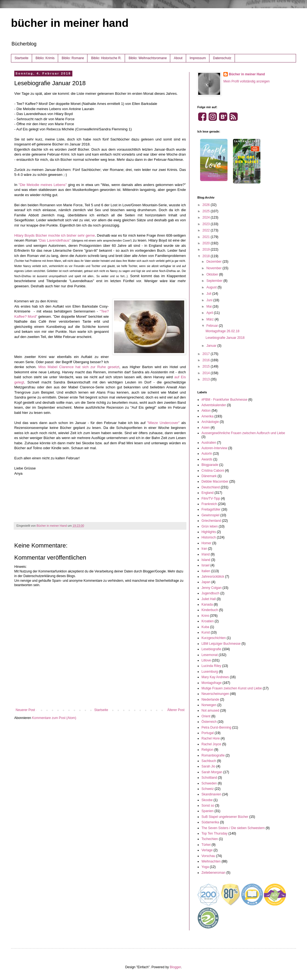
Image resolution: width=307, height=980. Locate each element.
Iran (204, 549)
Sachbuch (209, 761)
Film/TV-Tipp (211, 498)
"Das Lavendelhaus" (54, 240)
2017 (207, 354)
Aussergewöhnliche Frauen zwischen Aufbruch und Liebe (243, 433)
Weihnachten (211, 861)
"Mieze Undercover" (164, 423)
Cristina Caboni (213, 471)
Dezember (214, 262)
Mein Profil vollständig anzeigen (247, 81)
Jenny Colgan (211, 588)
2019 (207, 250)
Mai (210, 306)
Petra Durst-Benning (216, 727)
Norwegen (209, 705)
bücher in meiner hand (70, 23)
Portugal (208, 733)
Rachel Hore (211, 738)
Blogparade (210, 465)
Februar (213, 326)
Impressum (198, 58)
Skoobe (207, 800)
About (178, 58)
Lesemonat (210, 655)
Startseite (22, 58)
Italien (206, 571)
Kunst (206, 632)
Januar (212, 346)
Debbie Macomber (215, 482)
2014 (207, 373)
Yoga (205, 867)
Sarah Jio (208, 766)
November (214, 268)
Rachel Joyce (211, 744)
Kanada (207, 604)
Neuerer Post (25, 710)
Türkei (206, 845)
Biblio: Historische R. (106, 58)
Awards (207, 459)
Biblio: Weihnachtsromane (148, 58)
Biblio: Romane (73, 58)
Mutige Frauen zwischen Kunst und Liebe (232, 688)
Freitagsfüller (211, 509)
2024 (207, 217)
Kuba (205, 627)
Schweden (209, 783)
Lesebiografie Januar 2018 (225, 338)
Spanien (207, 811)
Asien (206, 428)
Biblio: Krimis (45, 58)
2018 (207, 256)
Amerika (207, 416)
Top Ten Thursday (214, 833)
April (210, 313)
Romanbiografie (213, 755)
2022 (207, 230)
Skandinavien (211, 794)
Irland (206, 554)
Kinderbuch (210, 610)
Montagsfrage (211, 683)
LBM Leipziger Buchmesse (221, 644)
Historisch (209, 537)
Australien (209, 443)
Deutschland (211, 487)
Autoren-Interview (214, 448)
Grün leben (210, 526)
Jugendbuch (210, 593)
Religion (207, 750)
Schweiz (208, 789)
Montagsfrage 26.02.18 (222, 331)
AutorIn (207, 454)
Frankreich (209, 504)
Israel (205, 565)
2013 (207, 379)
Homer (206, 543)
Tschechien (210, 839)
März (211, 319)
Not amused (210, 710)
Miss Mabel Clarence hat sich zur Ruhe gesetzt (79, 367)
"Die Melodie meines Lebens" (43, 185)
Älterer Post (176, 710)
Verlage (207, 850)
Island (206, 560)
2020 (207, 243)
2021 (207, 237)
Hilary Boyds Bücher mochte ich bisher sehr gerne (55, 235)
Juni (210, 300)
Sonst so (208, 806)
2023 (207, 224)
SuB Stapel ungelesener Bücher (225, 817)
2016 (207, 360)
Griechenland (211, 521)
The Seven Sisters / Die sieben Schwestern (233, 828)
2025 (207, 211)
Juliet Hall (209, 599)
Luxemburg (210, 672)
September (215, 281)
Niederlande (210, 700)
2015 (207, 366)
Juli (209, 294)
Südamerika (210, 822)
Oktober (213, 274)
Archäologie (210, 422)
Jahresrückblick (213, 577)
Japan (206, 582)
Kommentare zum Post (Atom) (54, 718)
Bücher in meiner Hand (247, 74)
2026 (207, 205)
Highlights (209, 532)
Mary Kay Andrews (215, 677)
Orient (206, 716)
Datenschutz (222, 58)
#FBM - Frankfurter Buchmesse (224, 400)
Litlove (206, 660)
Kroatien (208, 621)
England (207, 493)
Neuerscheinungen (215, 694)
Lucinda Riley (211, 666)
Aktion (206, 411)
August (212, 287)
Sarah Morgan (212, 772)
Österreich (209, 722)
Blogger (175, 967)
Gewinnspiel (210, 515)
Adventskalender (214, 405)
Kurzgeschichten (214, 638)
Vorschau (208, 856)
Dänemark (209, 476)
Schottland (209, 778)
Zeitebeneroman (213, 873)
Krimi (205, 616)
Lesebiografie (211, 649)
